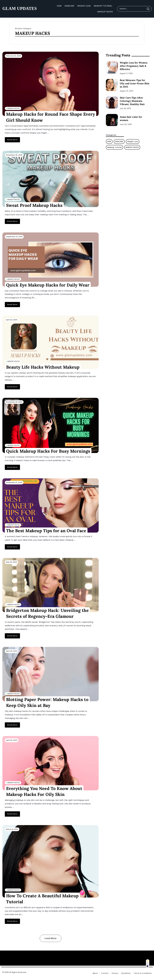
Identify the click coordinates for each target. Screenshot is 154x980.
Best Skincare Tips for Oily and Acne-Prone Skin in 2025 (135, 83)
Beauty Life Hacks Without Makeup (43, 367)
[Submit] (149, 9)
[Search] (134, 9)
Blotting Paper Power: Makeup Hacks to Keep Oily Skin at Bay (47, 702)
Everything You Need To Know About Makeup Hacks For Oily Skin (44, 791)
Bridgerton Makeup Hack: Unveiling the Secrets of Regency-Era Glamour (47, 613)
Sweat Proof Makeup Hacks (34, 205)
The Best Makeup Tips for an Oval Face (46, 531)
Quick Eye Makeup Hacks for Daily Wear (48, 285)
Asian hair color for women (131, 119)
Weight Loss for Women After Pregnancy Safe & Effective (134, 66)
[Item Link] (51, 84)
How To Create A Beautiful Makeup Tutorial (42, 899)
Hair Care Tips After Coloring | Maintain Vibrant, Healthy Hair (132, 101)
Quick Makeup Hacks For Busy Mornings (48, 451)
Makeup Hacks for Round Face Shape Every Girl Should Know (51, 117)
